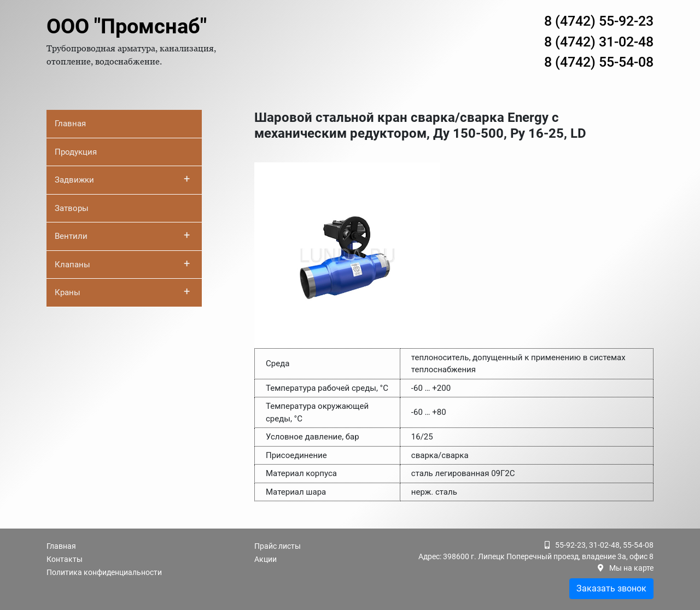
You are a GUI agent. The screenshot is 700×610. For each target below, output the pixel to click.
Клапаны (122, 263)
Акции (266, 559)
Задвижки (122, 179)
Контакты (65, 559)
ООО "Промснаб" (127, 26)
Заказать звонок (611, 588)
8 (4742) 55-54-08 (599, 62)
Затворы (72, 208)
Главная (70, 124)
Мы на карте (631, 568)
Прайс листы (278, 546)
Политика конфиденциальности (104, 572)
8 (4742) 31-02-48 (599, 42)
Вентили (122, 235)
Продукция (76, 152)
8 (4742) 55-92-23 (599, 21)
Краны (122, 291)
